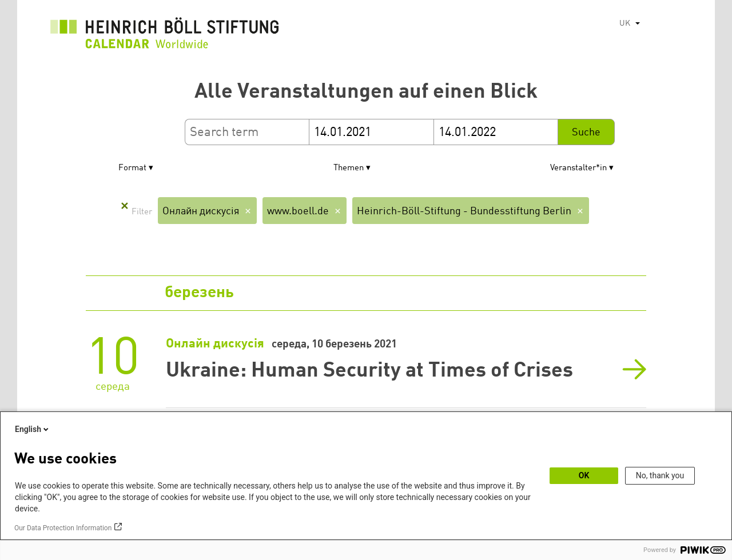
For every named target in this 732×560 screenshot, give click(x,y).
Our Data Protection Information (63, 528)
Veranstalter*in (578, 168)
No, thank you (660, 475)
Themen (349, 168)
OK (584, 475)
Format (132, 168)
